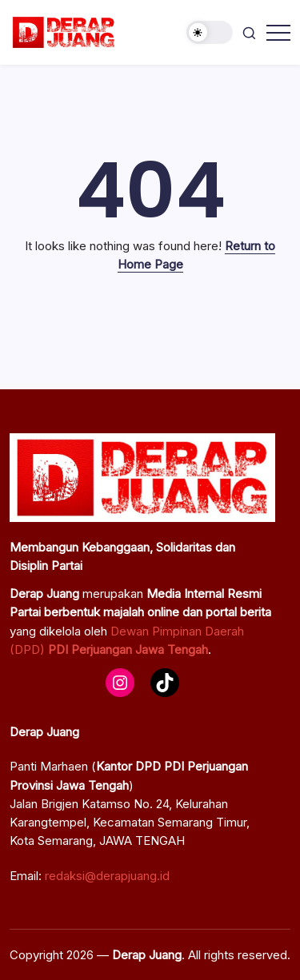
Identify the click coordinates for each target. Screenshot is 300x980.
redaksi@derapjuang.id (107, 876)
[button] (210, 32)
